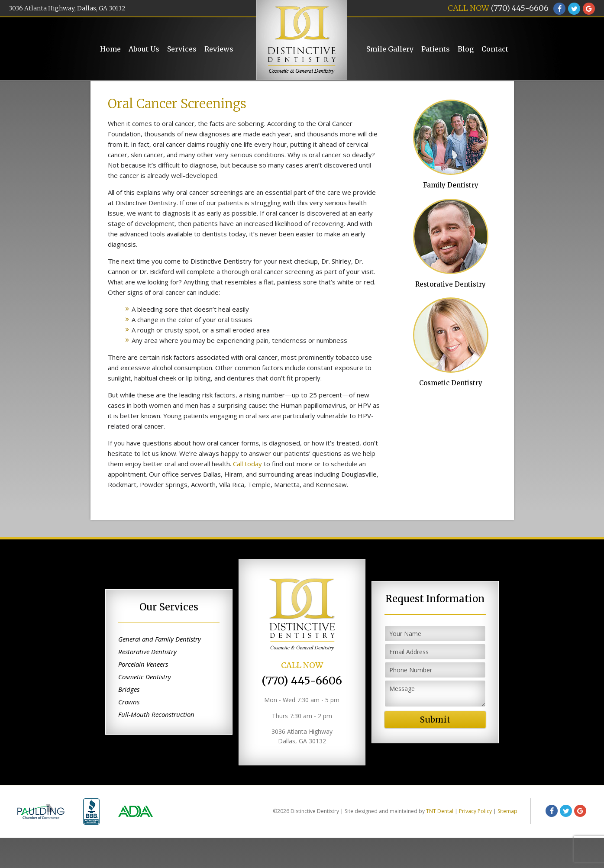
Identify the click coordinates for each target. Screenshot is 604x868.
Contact (495, 49)
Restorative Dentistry (450, 274)
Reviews (219, 49)
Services (182, 49)
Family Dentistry (450, 173)
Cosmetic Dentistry (450, 376)
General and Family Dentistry (160, 670)
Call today (247, 494)
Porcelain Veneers (143, 695)
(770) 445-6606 (520, 8)
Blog (466, 49)
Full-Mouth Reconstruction (156, 745)
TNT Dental (440, 841)
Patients (436, 49)
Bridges (129, 720)
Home (110, 49)
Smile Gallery (390, 49)
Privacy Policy (475, 841)
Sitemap (507, 841)
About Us (144, 49)
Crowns (129, 732)
